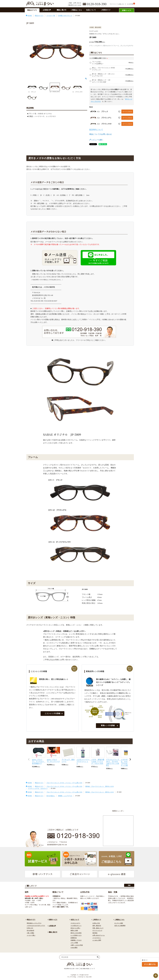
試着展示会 (74, 938)
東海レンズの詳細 (108, 725)
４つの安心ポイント (76, 926)
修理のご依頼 (74, 930)
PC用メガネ (30, 928)
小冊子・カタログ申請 (77, 945)
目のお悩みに (51, 796)
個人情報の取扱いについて (88, 969)
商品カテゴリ (32, 10)
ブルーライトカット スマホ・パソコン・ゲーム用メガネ (64, 783)
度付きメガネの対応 (76, 933)
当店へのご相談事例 (120, 926)
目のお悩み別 (30, 930)
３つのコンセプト (75, 923)
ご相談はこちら (76, 10)
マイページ (113, 4)
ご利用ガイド (106, 10)
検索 (98, 957)
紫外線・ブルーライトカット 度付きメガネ (100, 786)
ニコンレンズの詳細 (52, 713)
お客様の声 (47, 10)
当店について (91, 10)
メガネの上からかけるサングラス (36, 926)
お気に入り (121, 4)
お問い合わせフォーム (99, 935)
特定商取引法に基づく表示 (71, 969)
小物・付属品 (30, 933)
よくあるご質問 (97, 940)
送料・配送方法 (97, 926)
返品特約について (96, 130)
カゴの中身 (130, 4)
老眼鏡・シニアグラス (65, 796)
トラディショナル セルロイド (38, 788)
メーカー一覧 (51, 16)
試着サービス (127, 10)
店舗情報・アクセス (76, 940)
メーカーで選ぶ (31, 935)
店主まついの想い (75, 928)
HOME (30, 16)
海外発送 (95, 933)
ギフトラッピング (97, 930)
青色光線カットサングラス (34, 923)
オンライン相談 (119, 923)
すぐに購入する (150, 964)
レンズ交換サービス (76, 935)
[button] (29, 759)
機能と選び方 (62, 10)
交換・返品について (98, 928)
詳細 (129, 885)
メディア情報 (74, 943)
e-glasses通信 (74, 948)
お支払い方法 (96, 923)
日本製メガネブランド (65, 16)
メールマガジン (97, 938)
